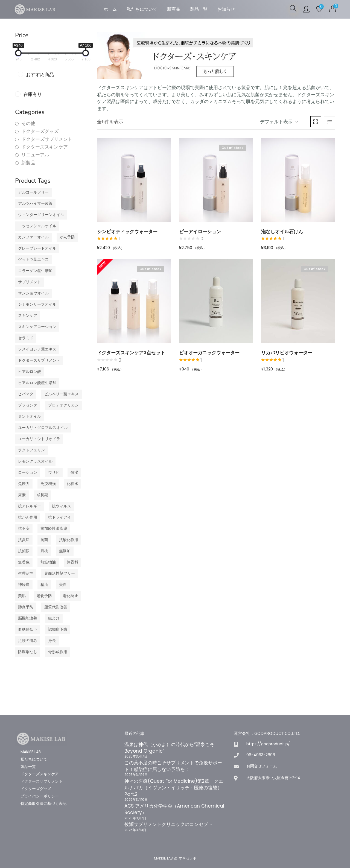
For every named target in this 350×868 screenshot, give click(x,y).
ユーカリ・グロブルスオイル (43, 428)
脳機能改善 (28, 618)
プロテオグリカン (63, 405)
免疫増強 (48, 484)
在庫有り (33, 94)
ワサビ (54, 473)
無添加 (65, 551)
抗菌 (44, 540)
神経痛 (24, 585)
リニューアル (35, 155)
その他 (28, 123)
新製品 (28, 163)
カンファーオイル (33, 237)
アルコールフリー (33, 192)
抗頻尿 (24, 551)
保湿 (74, 473)
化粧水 (72, 484)
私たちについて (142, 9)
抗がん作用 (28, 517)
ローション (28, 473)
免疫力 (24, 484)
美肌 (22, 596)
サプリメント (30, 282)
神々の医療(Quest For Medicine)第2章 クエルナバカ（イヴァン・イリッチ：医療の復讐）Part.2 (174, 788)
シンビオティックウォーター (127, 232)
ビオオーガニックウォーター (209, 353)
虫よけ (54, 618)
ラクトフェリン (31, 450)
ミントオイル (30, 417)
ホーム (110, 9)
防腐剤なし (28, 652)
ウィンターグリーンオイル (41, 215)
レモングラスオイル (35, 461)
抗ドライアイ (60, 517)
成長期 (42, 495)
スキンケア (28, 316)
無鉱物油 (48, 562)
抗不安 (24, 529)
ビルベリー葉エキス (62, 394)
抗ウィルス (62, 506)
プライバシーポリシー (40, 796)
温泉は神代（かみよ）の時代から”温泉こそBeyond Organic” (169, 748)
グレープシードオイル (37, 248)
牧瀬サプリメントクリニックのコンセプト (169, 824)
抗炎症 (24, 540)
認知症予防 (58, 629)
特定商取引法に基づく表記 (43, 803)
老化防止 (71, 596)
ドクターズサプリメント (47, 139)
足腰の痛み (28, 641)
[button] (332, 9)
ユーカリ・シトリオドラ (39, 439)
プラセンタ (28, 405)
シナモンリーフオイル (37, 304)
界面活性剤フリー (60, 573)
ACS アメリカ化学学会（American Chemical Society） (174, 809)
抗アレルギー (30, 506)
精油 (44, 585)
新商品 (174, 9)
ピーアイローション (200, 232)
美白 (63, 585)
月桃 (44, 551)
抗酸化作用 (69, 540)
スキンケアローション (37, 327)
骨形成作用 (58, 652)
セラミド (26, 338)
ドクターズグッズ (40, 131)
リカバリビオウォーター (287, 353)
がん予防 (67, 237)
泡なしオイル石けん (282, 232)
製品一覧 (199, 9)
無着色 (24, 562)
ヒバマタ (26, 394)
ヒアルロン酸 (30, 372)
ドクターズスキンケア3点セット (131, 353)
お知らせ (226, 9)
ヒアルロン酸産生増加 (37, 383)
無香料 (72, 562)
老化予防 (44, 596)
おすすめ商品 (40, 75)
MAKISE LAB (31, 752)
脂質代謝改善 (56, 607)
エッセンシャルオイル (37, 226)
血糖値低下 (28, 629)
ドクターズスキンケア (45, 147)
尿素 (22, 495)
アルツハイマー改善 (35, 204)
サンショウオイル (33, 293)
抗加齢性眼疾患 (54, 529)
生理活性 (26, 573)
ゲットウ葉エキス (33, 260)
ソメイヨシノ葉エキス (37, 349)
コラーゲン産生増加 (35, 271)
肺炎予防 (26, 607)
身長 (52, 641)
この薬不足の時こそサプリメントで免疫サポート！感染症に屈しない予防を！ (173, 766)
